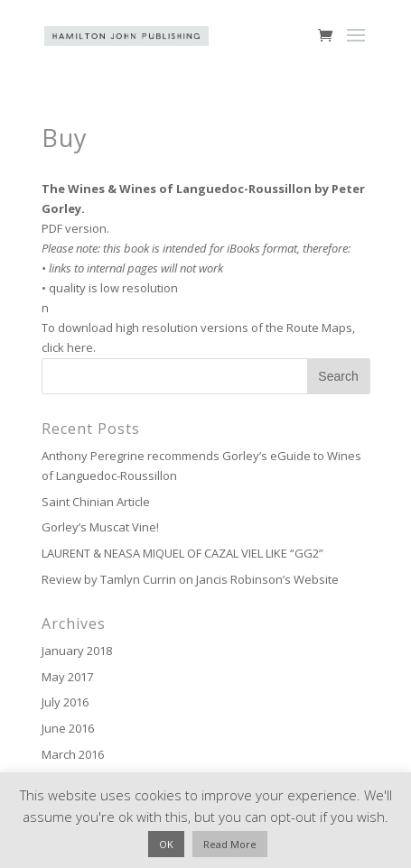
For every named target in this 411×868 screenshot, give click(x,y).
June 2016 (68, 728)
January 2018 (77, 651)
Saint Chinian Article (96, 502)
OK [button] (166, 844)
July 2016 (65, 702)
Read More (230, 844)
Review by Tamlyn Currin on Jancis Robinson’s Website (190, 579)
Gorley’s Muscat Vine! (100, 527)
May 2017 (67, 677)
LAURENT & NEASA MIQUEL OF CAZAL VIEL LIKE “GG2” (182, 553)
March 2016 (73, 754)
